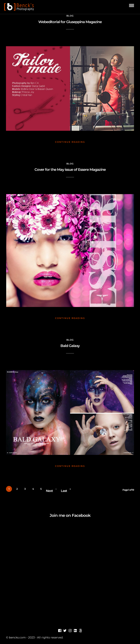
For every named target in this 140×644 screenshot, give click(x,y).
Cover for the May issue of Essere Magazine (70, 170)
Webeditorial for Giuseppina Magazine (70, 22)
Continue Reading (70, 142)
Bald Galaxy (70, 346)
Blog (70, 16)
